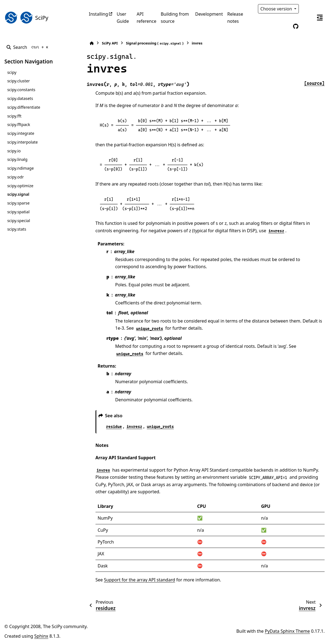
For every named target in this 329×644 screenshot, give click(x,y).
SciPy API (110, 43)
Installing (99, 14)
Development (209, 14)
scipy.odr (15, 177)
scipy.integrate (21, 133)
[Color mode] (307, 9)
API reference (147, 18)
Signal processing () (155, 43)
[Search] (28, 47)
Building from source (175, 18)
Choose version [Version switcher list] (277, 9)
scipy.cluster (18, 81)
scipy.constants (21, 90)
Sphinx (41, 636)
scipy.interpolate (22, 142)
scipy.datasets (20, 98)
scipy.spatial (18, 212)
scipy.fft (14, 116)
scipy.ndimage (20, 168)
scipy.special (19, 221)
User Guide (123, 18)
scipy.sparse (18, 203)
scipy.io (14, 151)
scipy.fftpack (19, 124)
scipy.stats (17, 229)
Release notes (235, 18)
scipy (12, 72)
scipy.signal (18, 194)
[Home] (92, 43)
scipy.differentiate (24, 107)
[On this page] (320, 18)
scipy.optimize (20, 186)
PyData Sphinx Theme (287, 631)
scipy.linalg (17, 159)
